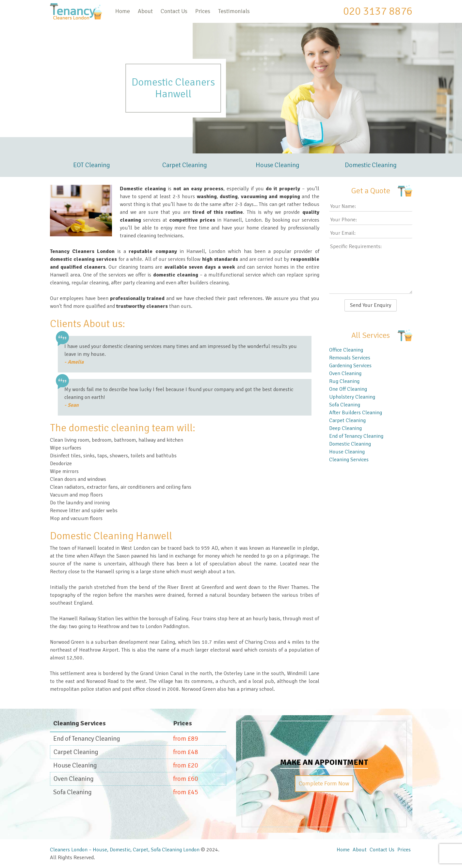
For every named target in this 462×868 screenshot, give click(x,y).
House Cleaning (278, 165)
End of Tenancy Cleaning (356, 436)
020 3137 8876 (378, 11)
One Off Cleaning (348, 389)
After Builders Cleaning (356, 413)
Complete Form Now (324, 783)
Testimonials (234, 11)
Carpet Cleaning (185, 165)
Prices (203, 11)
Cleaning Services (349, 460)
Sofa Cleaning (345, 405)
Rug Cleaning (344, 381)
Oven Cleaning (345, 373)
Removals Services (350, 358)
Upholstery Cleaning (352, 397)
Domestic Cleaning (371, 165)
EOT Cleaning (92, 165)
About (145, 11)
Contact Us (174, 11)
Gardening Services (350, 366)
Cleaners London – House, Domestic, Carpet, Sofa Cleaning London (125, 850)
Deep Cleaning (345, 428)
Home (123, 11)
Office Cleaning (346, 350)
